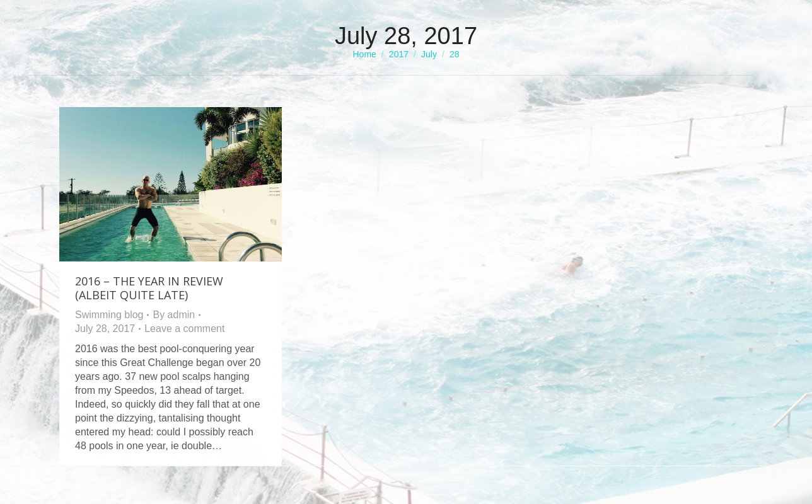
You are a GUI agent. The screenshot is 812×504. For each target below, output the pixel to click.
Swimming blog (109, 315)
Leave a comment (184, 329)
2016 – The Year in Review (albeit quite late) (149, 288)
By (174, 315)
